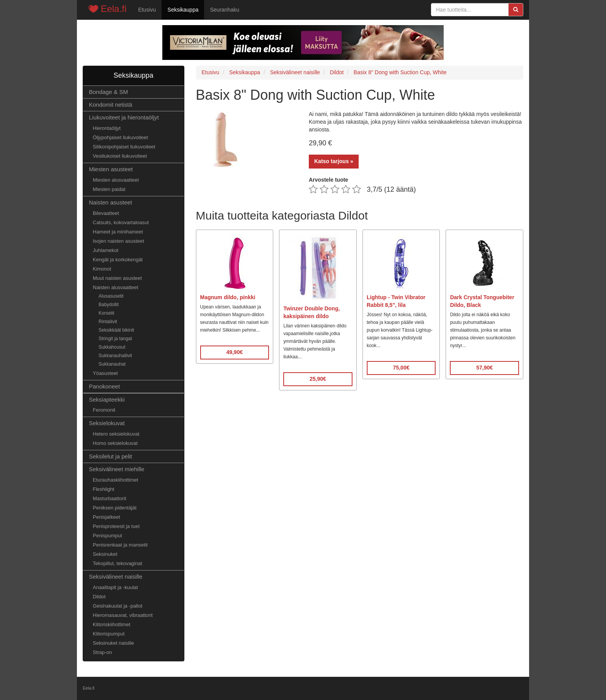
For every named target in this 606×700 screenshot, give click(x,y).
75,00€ (401, 368)
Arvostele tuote (329, 180)
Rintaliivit (108, 322)
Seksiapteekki (107, 399)
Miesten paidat (109, 189)
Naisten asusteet (111, 202)
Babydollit (109, 305)
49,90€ (234, 352)
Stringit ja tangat (115, 339)
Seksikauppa (183, 10)
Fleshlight (104, 489)
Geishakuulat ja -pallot (117, 606)
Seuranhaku (225, 10)
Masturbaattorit (110, 498)
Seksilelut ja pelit (111, 456)
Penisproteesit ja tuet (116, 526)
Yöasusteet (105, 373)
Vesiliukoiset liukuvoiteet (120, 156)
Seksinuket (105, 554)
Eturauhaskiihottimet (116, 480)
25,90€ (318, 379)
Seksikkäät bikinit (116, 330)
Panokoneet (104, 386)
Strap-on (102, 652)
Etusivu (147, 10)
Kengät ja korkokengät (118, 260)
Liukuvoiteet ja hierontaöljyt (124, 117)
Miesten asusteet (111, 169)
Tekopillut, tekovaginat (117, 563)
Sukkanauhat (112, 364)
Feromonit (104, 410)
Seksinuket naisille (113, 643)
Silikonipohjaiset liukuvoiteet (124, 147)
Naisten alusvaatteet (116, 287)
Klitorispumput (109, 634)
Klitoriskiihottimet (111, 624)
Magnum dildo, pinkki (228, 297)
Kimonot (102, 269)
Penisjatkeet (106, 517)
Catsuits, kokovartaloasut (121, 222)
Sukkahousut (112, 347)
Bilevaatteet (106, 213)
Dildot (99, 597)
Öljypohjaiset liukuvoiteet (120, 137)
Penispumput (107, 536)
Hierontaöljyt (107, 128)
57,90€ (484, 368)
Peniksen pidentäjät (115, 508)
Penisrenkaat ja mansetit (120, 545)
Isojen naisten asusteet (118, 241)
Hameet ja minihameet (118, 232)
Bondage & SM (108, 92)
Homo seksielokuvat (115, 443)
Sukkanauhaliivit (115, 356)
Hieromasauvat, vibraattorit (123, 615)
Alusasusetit (111, 296)
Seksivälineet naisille (116, 577)
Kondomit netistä (111, 105)
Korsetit (106, 313)
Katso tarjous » (334, 161)
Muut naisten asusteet (117, 278)
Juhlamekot (106, 250)
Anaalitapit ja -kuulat (115, 587)
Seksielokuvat (107, 423)
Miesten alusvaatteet (116, 180)
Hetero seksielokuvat (116, 434)
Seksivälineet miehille (117, 469)
